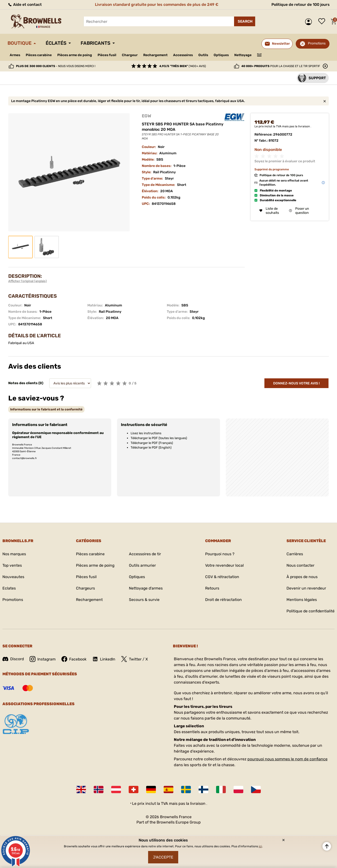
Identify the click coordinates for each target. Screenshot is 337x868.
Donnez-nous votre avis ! (296, 383)
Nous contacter (300, 565)
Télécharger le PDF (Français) (152, 443)
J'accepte (163, 857)
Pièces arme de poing (76, 55)
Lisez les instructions (146, 433)
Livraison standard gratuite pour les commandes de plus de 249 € (156, 4)
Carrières (294, 554)
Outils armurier (142, 565)
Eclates (9, 588)
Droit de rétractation (223, 600)
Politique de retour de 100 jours (300, 4)
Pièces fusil (108, 55)
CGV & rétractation (222, 577)
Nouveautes (13, 577)
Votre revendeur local (224, 565)
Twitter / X (135, 659)
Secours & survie (144, 600)
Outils (206, 55)
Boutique (20, 43)
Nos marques (14, 554)
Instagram (43, 659)
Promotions (317, 43)
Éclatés (57, 43)
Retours (212, 588)
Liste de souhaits (323, 22)
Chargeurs (85, 588)
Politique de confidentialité (310, 611)
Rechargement (157, 55)
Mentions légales (301, 600)
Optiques (224, 55)
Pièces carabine (39, 55)
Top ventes (12, 565)
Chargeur (131, 55)
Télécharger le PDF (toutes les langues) (159, 438)
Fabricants (97, 43)
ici (260, 846)
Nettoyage (246, 55)
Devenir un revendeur (306, 588)
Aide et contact (25, 4)
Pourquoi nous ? (220, 554)
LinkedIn (105, 659)
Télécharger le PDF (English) (151, 447)
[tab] (46, 409)
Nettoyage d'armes (146, 588)
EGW (147, 116)
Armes (15, 55)
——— (263, 54)
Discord (13, 659)
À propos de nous (302, 577)
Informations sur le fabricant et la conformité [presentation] (46, 409)
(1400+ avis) (183, 66)
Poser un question (299, 211)
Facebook (75, 659)
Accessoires (185, 55)
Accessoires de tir (145, 554)
